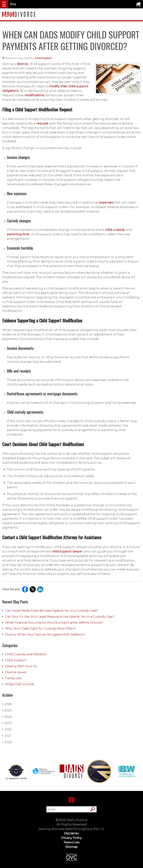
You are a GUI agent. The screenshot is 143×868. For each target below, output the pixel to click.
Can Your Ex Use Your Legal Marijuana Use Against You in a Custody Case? (60, 617)
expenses (106, 203)
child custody (115, 230)
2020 (7, 742)
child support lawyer (67, 551)
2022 (7, 729)
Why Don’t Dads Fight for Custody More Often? (41, 629)
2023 (7, 723)
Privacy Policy (71, 838)
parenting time (18, 234)
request (43, 123)
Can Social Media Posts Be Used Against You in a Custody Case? (52, 611)
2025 (7, 710)
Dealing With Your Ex (21, 666)
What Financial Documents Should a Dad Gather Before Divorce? (54, 623)
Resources (71, 842)
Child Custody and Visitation (26, 654)
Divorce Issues (16, 672)
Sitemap (71, 847)
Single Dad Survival (20, 684)
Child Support (43, 58)
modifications (34, 95)
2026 (7, 704)
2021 (7, 736)
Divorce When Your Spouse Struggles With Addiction (45, 634)
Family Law (13, 678)
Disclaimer (71, 833)
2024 (7, 717)
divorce (22, 64)
